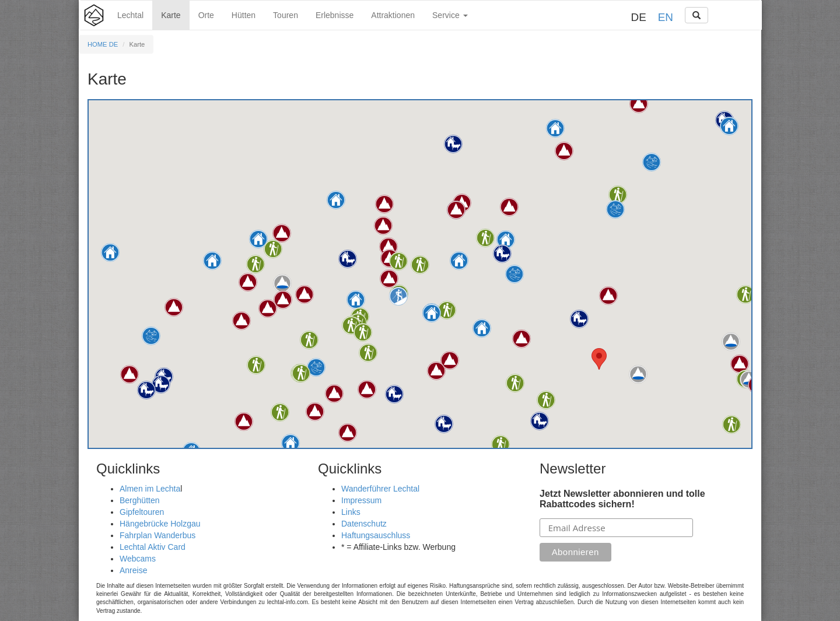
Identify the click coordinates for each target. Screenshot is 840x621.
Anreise (133, 570)
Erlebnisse (335, 15)
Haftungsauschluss (376, 535)
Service (450, 15)
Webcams (138, 559)
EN (666, 17)
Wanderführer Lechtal (380, 489)
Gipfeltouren (142, 512)
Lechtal (130, 15)
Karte (171, 15)
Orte (206, 15)
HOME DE (103, 44)
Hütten (244, 15)
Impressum (361, 500)
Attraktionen (393, 15)
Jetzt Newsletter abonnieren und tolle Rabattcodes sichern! (622, 499)
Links (351, 512)
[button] (459, 261)
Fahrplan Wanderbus (157, 535)
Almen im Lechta (150, 489)
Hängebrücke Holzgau (160, 524)
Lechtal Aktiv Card (153, 547)
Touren (286, 15)
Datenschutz (364, 524)
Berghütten (140, 500)
